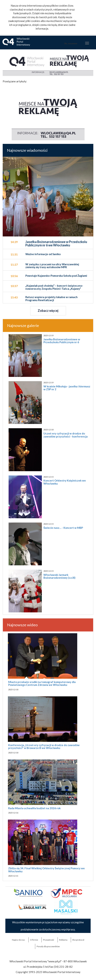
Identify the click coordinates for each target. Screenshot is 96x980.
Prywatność (49, 940)
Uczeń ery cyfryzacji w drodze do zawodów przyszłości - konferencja (66, 435)
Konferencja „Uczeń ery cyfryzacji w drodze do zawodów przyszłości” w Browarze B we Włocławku (44, 747)
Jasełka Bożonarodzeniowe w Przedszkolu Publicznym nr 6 (62, 341)
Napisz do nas (19, 940)
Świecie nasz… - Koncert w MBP (63, 528)
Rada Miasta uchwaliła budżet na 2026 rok (34, 808)
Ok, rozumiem (71, 44)
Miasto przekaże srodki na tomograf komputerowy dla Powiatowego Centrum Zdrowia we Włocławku (42, 683)
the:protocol (78, 940)
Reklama (63, 940)
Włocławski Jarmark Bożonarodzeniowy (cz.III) (59, 576)
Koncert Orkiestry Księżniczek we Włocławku (65, 482)
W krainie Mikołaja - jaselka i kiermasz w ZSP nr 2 (67, 388)
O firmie (34, 940)
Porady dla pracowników (48, 946)
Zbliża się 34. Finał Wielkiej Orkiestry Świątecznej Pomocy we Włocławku (46, 870)
